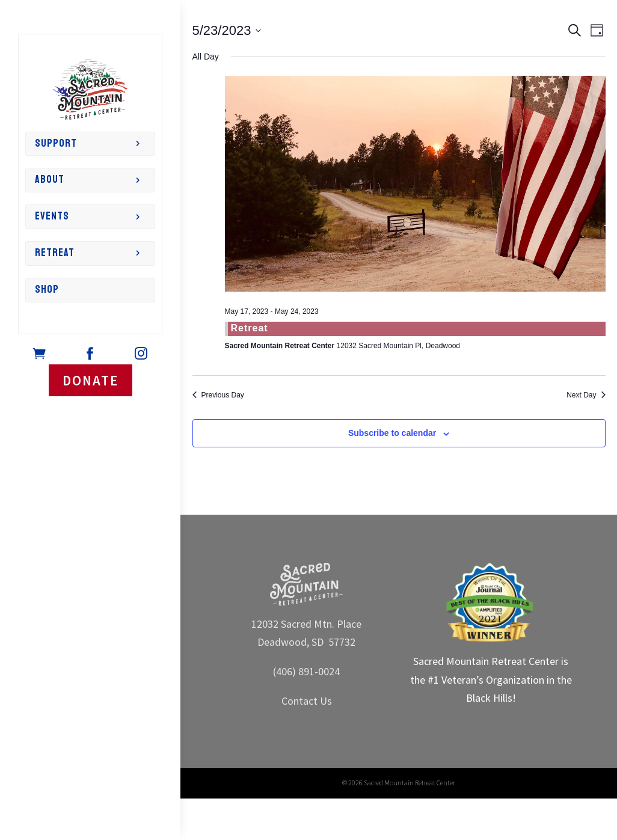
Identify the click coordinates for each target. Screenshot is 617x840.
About (50, 179)
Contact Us (307, 701)
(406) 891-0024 (306, 671)
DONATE (91, 380)
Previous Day (218, 395)
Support (56, 143)
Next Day (586, 395)
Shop (47, 290)
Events (52, 216)
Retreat (55, 253)
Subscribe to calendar (392, 433)
